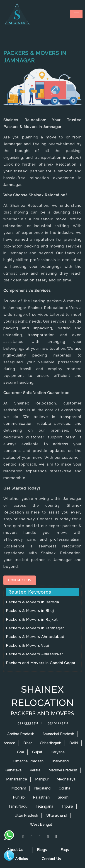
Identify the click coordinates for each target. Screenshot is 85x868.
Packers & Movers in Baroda (33, 602)
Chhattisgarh (51, 743)
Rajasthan (41, 797)
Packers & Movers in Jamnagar (35, 628)
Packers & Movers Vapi (28, 646)
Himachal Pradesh (28, 761)
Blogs (42, 850)
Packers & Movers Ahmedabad (35, 637)
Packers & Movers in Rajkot (32, 619)
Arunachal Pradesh (58, 734)
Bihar (28, 743)
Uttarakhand (57, 815)
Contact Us (20, 580)
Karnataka (13, 770)
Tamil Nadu (18, 806)
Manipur (42, 779)
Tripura (67, 806)
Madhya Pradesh (63, 770)
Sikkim (63, 797)
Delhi (74, 743)
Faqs (65, 850)
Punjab (19, 797)
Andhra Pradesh (21, 734)
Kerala (35, 770)
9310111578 (57, 723)
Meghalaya (66, 779)
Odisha (64, 788)
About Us (15, 850)
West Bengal (41, 824)
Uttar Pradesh (26, 815)
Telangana (44, 806)
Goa (21, 752)
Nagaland (42, 788)
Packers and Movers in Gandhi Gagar (41, 663)
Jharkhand (60, 761)
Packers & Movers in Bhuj (30, 611)
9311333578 (26, 723)
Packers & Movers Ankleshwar (34, 654)
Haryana (58, 752)
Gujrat (37, 752)
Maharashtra (17, 779)
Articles (22, 859)
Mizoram (19, 788)
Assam (9, 743)
